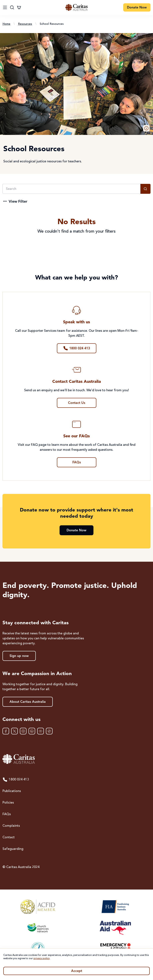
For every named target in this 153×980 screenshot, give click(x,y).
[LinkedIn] (32, 731)
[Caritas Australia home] (76, 759)
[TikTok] (49, 731)
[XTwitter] (14, 731)
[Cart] (19, 7)
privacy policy (42, 959)
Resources (25, 24)
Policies (8, 803)
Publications (12, 791)
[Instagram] (23, 731)
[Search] (71, 189)
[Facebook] (6, 731)
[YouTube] (41, 731)
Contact (9, 837)
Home (6, 24)
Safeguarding (13, 849)
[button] (146, 128)
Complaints (11, 826)
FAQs (7, 814)
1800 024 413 (16, 780)
